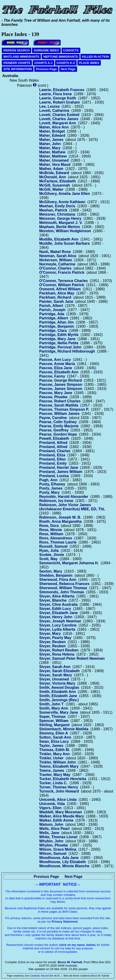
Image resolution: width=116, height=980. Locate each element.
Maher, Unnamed (54, 160)
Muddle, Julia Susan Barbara (64, 243)
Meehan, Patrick (53, 210)
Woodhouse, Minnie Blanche (64, 866)
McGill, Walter (51, 189)
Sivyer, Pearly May (55, 638)
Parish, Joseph (52, 310)
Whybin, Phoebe (54, 845)
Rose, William (51, 534)
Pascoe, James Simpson (61, 385)
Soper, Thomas (52, 717)
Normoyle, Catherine (57, 264)
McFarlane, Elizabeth (57, 181)
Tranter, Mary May (55, 775)
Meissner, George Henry (60, 218)
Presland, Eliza (52, 455)
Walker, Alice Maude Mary (62, 816)
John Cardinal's (32, 976)
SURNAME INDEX (46, 50)
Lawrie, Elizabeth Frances (62, 90)
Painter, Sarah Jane (56, 301)
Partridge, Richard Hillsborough (67, 351)
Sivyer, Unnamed (54, 679)
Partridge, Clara (53, 331)
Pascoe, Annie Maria (57, 364)
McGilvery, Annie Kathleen (62, 202)
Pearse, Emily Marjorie (59, 426)
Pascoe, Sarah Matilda (59, 405)
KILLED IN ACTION (96, 57)
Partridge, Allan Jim (57, 322)
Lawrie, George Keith (58, 98)
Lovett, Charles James (59, 119)
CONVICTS (71, 50)
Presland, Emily (53, 463)
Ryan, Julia (49, 551)
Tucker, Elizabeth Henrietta (63, 779)
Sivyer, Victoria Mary (57, 683)
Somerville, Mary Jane (59, 712)
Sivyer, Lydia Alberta (57, 629)
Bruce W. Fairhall (70, 962)
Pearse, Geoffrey (54, 430)
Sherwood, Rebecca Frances (64, 584)
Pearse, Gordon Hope (58, 434)
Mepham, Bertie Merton (60, 227)
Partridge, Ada (52, 314)
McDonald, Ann (53, 177)
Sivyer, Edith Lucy (55, 609)
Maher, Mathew (52, 152)
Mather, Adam (51, 169)
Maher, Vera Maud (55, 165)
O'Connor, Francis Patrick (62, 272)
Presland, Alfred (53, 443)
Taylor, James (51, 746)
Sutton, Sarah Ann (55, 737)
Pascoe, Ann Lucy (55, 360)
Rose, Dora (49, 526)
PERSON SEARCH (16, 50)
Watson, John (51, 824)
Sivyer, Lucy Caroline (58, 625)
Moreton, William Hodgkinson (65, 231)
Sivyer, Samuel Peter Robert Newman (72, 658)
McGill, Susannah (55, 185)
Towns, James (52, 771)
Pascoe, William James (59, 414)
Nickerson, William (56, 260)
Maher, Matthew (53, 156)
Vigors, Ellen (50, 808)
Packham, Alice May (57, 293)
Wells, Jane (49, 833)
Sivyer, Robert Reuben (59, 650)
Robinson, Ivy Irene (56, 501)
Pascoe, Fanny (52, 376)
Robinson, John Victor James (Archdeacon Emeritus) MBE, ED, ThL (72, 507)
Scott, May (48, 559)
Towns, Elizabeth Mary (59, 766)
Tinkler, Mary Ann (54, 754)
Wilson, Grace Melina (58, 849)
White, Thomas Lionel (58, 837)
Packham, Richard (55, 297)
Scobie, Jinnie (52, 555)
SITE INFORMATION (18, 69)
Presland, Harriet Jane (59, 468)
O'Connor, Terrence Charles (64, 281)
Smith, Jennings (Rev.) (59, 700)
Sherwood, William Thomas (63, 588)
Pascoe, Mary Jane (56, 393)
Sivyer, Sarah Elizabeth (59, 671)
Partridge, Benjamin (57, 326)
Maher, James (51, 140)
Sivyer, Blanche (53, 600)
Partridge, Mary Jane (57, 339)
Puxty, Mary (49, 492)
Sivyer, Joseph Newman (60, 621)
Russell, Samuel (53, 546)
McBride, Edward (54, 173)
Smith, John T (51, 704)
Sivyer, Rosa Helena (57, 654)
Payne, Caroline (53, 418)
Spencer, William (54, 721)
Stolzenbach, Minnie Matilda (64, 729)
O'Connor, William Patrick (62, 285)
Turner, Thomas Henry (59, 787)
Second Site (47, 976)
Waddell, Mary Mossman (61, 812)
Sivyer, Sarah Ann (55, 667)
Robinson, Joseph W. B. (60, 517)
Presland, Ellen (52, 459)
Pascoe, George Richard (61, 380)
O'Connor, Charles (55, 268)
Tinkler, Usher (51, 758)
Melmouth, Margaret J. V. (61, 223)
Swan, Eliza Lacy (54, 741)
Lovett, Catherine (54, 111)
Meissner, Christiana (57, 214)
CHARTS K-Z (66, 63)
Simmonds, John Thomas (62, 592)
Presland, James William (61, 472)
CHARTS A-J (43, 63)
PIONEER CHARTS (17, 63)
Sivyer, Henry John (56, 617)
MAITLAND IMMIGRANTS (21, 57)
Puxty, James (51, 488)
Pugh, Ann (48, 480)
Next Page (68, 69)
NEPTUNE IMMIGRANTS (61, 57)
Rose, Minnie (51, 530)
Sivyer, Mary (50, 634)
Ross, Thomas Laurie (58, 542)
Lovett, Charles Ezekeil (59, 115)
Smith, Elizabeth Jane (58, 696)
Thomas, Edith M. (54, 750)
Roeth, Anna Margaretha (60, 521)
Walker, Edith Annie (56, 820)
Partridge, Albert (54, 318)
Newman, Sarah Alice (58, 256)
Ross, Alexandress (56, 538)
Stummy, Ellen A (54, 733)
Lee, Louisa (49, 106)
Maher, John (50, 144)
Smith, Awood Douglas (59, 687)
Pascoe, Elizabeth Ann (59, 372)
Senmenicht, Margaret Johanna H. (69, 563)
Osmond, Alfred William (60, 289)
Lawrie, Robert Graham (59, 102)
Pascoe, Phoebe (53, 397)
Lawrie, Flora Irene (55, 94)
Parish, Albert (51, 306)
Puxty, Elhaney (52, 484)
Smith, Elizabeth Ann (58, 692)
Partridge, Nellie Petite (59, 343)
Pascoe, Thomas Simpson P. (64, 409)
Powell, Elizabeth (54, 438)
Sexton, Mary (51, 571)
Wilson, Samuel (53, 854)
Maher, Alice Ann (54, 127)
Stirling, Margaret (54, 725)
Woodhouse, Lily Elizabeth (62, 862)
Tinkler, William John (58, 762)
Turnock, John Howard (59, 791)
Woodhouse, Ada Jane (59, 858)
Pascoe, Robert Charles (60, 401)
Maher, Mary (50, 148)
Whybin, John (51, 841)
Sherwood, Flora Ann (58, 580)
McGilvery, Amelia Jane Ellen (65, 194)
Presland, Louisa (54, 476)
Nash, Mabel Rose (55, 252)
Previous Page (46, 69)
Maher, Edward (52, 135)
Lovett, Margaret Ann (58, 123)
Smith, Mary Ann (54, 708)
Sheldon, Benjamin (56, 575)
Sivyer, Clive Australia (58, 604)
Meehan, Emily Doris (57, 206)
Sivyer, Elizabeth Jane (58, 613)
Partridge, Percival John (60, 347)
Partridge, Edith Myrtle (59, 335)
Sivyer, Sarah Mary (56, 675)
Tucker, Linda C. (53, 783)
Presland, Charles (55, 451)
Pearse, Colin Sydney (58, 422)
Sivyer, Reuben (52, 642)
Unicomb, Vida (52, 804)
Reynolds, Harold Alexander (64, 497)
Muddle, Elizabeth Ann (59, 239)
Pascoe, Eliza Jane (56, 368)
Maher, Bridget (52, 131)
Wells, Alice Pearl (54, 829)
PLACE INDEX (89, 63)
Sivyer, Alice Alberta (57, 596)
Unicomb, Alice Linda (58, 800)
